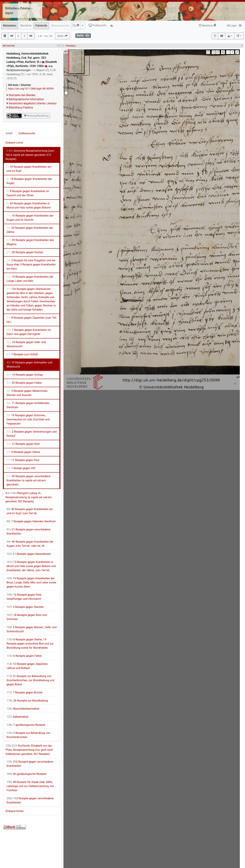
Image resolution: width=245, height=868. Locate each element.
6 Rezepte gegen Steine (23, 452)
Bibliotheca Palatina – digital (19, 11)
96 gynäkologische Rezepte (26, 774)
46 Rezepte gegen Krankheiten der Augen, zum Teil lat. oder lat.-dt (30, 544)
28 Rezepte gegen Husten (25, 252)
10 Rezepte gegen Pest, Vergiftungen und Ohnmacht (24, 597)
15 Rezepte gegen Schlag (25, 375)
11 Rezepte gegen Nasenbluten (29, 554)
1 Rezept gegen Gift (21, 468)
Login (232, 26)
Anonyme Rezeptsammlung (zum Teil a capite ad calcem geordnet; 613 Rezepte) (30, 155)
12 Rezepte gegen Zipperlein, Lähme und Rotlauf (27, 666)
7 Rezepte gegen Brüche (24, 692)
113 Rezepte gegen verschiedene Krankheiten (30, 800)
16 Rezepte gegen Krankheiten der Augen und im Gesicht (30, 218)
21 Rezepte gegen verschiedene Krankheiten (29, 532)
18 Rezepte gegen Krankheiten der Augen (29, 181)
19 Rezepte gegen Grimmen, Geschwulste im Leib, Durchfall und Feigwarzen (28, 419)
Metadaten (10, 26)
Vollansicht (97, 25)
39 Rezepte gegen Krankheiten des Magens (30, 242)
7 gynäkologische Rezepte (26, 725)
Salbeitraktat (17, 717)
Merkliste (207, 26)
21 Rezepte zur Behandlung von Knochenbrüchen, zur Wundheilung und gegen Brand (30, 680)
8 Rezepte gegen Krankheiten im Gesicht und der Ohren (28, 193)
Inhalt (9, 133)
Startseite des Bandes (22, 95)
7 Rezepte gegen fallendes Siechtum (31, 521)
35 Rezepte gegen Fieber (24, 383)
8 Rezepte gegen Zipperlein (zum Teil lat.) (31, 320)
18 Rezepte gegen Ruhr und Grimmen (27, 617)
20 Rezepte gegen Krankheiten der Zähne (30, 230)
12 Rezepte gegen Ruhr (23, 444)
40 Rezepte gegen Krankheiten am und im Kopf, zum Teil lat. (30, 511)
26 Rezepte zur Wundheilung (27, 701)
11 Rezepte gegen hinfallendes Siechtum (28, 405)
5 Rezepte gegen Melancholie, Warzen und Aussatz (27, 393)
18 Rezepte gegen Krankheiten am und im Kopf (29, 169)
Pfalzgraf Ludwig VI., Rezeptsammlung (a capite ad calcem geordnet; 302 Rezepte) (29, 497)
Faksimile (41, 26)
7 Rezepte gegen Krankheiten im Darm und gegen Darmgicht (29, 332)
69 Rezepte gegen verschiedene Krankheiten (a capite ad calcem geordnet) (29, 480)
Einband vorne (14, 143)
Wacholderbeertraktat (23, 709)
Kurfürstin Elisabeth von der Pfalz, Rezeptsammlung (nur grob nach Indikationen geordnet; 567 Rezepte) (29, 750)
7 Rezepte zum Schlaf (22, 354)
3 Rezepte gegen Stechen (25, 607)
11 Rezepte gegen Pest (23, 460)
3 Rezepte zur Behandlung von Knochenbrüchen (28, 735)
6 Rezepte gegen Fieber (24, 656)
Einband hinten (15, 811)
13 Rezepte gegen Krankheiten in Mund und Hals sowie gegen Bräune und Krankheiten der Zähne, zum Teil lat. (31, 566)
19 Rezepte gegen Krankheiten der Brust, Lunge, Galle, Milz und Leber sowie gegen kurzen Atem (31, 582)
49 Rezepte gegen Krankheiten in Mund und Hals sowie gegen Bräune (29, 205)
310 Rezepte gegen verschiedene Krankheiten (30, 764)
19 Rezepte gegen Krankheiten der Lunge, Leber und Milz (30, 279)
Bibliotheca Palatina (21, 108)
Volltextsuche (27, 133)
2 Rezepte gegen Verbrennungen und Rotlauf (32, 434)
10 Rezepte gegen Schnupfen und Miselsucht (29, 365)
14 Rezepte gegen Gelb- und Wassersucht (26, 344)
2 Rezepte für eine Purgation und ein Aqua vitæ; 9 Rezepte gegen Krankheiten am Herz (31, 265)
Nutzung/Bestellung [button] (36, 116)
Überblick (26, 26)
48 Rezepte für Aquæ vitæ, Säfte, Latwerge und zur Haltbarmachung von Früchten (30, 786)
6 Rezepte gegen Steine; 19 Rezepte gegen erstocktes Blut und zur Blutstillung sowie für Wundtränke (30, 644)
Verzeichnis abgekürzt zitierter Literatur (33, 103)
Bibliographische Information (26, 99)
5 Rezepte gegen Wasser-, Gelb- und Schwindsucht (32, 629)
